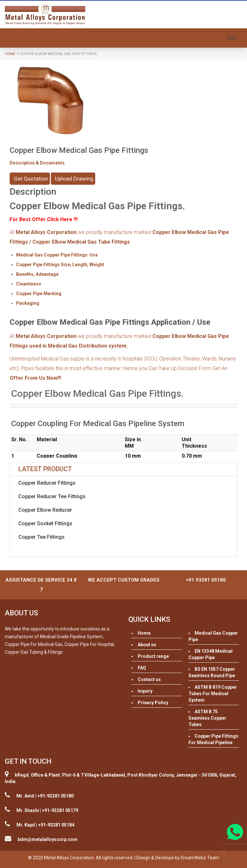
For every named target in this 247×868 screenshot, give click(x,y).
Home (10, 54)
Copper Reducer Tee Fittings (52, 496)
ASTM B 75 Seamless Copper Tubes (207, 718)
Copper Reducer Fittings (47, 483)
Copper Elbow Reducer (45, 510)
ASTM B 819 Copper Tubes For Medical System (213, 694)
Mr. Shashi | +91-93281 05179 (47, 810)
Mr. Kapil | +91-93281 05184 (45, 825)
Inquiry (145, 691)
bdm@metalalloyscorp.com (48, 839)
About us (147, 645)
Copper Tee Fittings (41, 537)
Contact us (149, 679)
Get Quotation (31, 179)
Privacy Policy (153, 703)
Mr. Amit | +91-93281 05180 (45, 796)
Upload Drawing (74, 179)
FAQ (142, 668)
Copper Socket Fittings (45, 523)
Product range (153, 656)
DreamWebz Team (200, 858)
